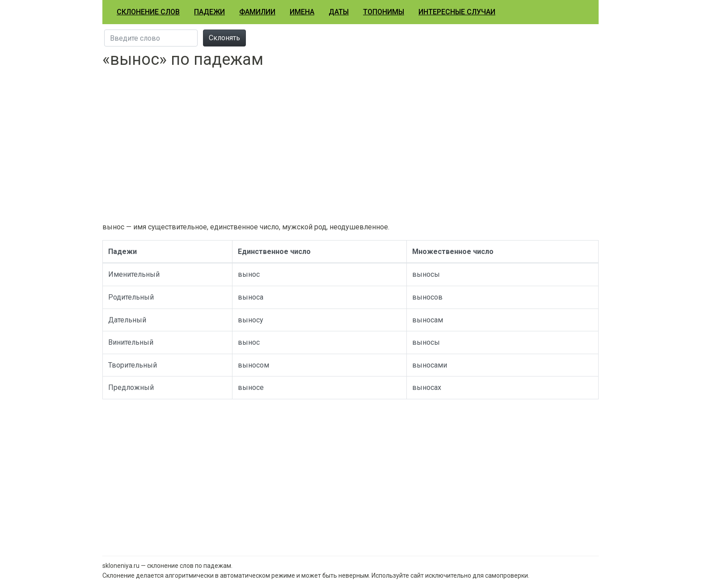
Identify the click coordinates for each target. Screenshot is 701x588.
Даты (339, 12)
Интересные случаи (457, 12)
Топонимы (384, 12)
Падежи (209, 12)
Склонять (224, 38)
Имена (302, 12)
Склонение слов (148, 12)
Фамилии (257, 12)
